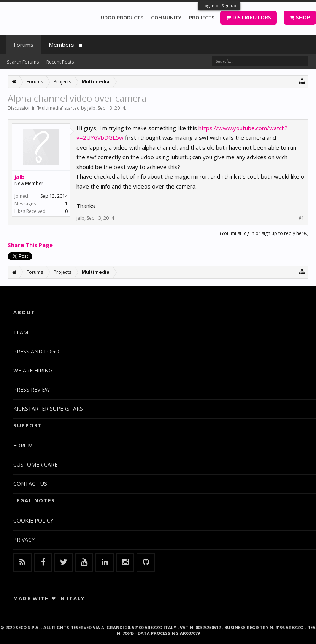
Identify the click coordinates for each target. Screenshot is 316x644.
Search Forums (23, 62)
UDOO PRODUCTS (122, 18)
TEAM (21, 332)
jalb (91, 108)
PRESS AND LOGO (36, 351)
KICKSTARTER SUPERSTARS (48, 408)
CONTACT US (30, 483)
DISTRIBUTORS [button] (249, 17)
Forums (24, 45)
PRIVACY (24, 539)
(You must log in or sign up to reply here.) (264, 233)
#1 (301, 218)
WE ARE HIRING (33, 370)
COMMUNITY (166, 18)
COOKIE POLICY (33, 520)
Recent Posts (60, 62)
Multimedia (50, 108)
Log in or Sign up (219, 6)
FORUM (23, 445)
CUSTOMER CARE (35, 464)
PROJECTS (202, 18)
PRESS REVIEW (32, 389)
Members (61, 45)
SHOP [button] (300, 17)
